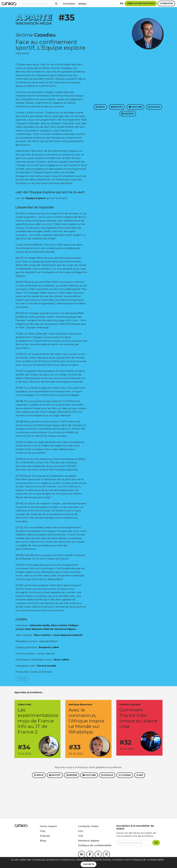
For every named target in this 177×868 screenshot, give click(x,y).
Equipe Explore (36, 198)
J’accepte (88, 864)
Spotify (117, 107)
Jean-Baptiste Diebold (39, 629)
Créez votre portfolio (141, 3)
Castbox (128, 114)
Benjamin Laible (49, 647)
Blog (43, 841)
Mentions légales (89, 841)
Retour (22, 679)
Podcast (45, 836)
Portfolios (69, 4)
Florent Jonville (46, 666)
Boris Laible (61, 660)
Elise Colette (59, 625)
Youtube (135, 107)
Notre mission (48, 826)
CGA (81, 836)
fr (122, 3)
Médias (83, 4)
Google (154, 107)
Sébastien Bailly (40, 625)
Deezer (72, 775)
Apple (100, 107)
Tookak (125, 775)
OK (156, 843)
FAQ (43, 831)
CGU (81, 831)
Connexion (166, 3)
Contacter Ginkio (88, 826)
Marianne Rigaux (65, 629)
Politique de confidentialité (148, 860)
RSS (140, 775)
